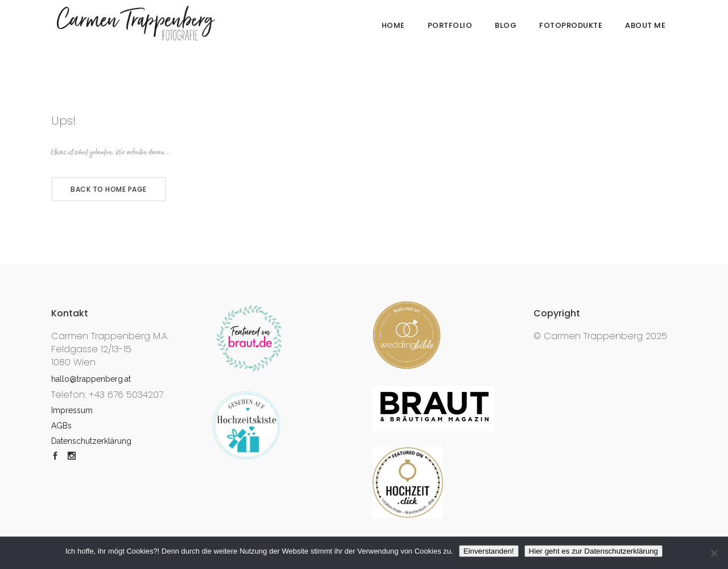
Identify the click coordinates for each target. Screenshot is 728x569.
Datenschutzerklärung (91, 441)
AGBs (61, 426)
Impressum (72, 410)
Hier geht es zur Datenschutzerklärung (593, 551)
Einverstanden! (489, 551)
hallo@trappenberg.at (91, 379)
